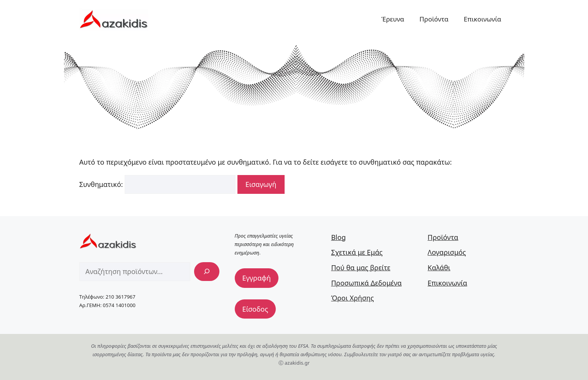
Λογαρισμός (447, 252)
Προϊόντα (434, 19)
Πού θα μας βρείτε (361, 268)
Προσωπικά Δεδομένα (366, 283)
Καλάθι (439, 268)
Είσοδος (255, 309)
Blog (338, 237)
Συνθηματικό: (158, 184)
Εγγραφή (257, 278)
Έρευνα (393, 19)
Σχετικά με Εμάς (357, 252)
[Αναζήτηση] (207, 272)
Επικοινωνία (482, 19)
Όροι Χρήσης (352, 298)
